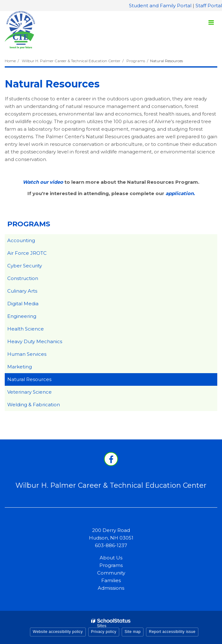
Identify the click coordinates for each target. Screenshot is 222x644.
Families (111, 580)
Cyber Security (25, 266)
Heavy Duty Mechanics (35, 341)
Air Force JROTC (27, 253)
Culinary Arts (22, 291)
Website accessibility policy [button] (58, 632)
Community (111, 573)
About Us (111, 558)
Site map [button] (133, 632)
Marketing (20, 367)
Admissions (111, 588)
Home (10, 61)
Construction (23, 278)
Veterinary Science (29, 392)
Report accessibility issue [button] (172, 632)
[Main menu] (211, 22)
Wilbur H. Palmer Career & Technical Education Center (71, 61)
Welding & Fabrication (34, 405)
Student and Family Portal (160, 6)
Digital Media (23, 304)
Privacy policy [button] (104, 632)
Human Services (27, 354)
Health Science (26, 329)
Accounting (21, 240)
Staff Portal (209, 6)
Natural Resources (29, 379)
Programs (136, 61)
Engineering (22, 316)
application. (180, 193)
